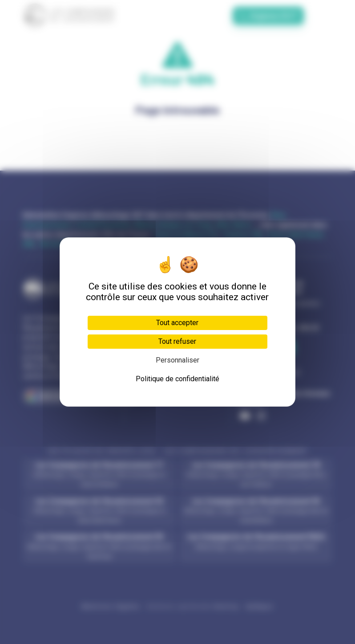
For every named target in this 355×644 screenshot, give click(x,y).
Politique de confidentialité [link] (177, 379)
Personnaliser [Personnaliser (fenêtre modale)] (177, 360)
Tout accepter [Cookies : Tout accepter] (177, 323)
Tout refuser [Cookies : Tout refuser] (177, 341)
